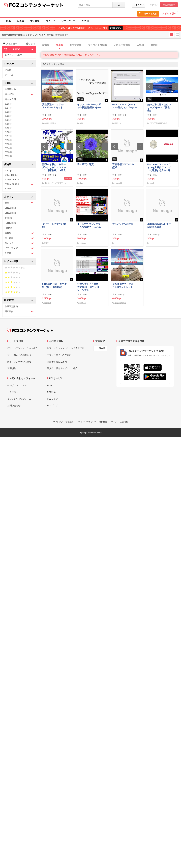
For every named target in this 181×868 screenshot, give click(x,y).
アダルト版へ (169, 14)
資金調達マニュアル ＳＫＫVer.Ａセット (124, 286)
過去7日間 (19, 95)
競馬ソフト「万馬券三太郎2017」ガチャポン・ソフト (89, 287)
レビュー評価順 (122, 45)
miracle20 (118, 183)
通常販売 (19, 312)
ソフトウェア (68, 21)
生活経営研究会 (50, 123)
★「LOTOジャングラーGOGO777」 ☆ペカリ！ (89, 227)
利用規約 (12, 368)
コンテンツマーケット (42, 5)
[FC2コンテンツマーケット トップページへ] (30, 330)
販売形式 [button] (19, 300)
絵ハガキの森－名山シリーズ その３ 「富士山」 (159, 107)
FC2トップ (58, 422)
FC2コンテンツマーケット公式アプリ (66, 348)
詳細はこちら (115, 28)
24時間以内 (10, 89)
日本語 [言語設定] (102, 348)
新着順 (46, 45)
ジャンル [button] (19, 64)
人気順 (140, 45)
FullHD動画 (10, 223)
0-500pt (8, 171)
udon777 (83, 243)
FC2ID (50, 385)
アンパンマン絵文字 (123, 224)
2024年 (8, 108)
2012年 (8, 156)
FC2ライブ (52, 399)
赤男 (81, 123)
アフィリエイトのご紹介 (59, 355)
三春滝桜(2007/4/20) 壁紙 (124, 166)
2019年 (8, 128)
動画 (8, 21)
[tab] (111, 45)
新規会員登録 (169, 5)
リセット (31, 44)
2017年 (8, 136)
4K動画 (8, 218)
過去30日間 (10, 99)
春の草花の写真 (85, 164)
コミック (50, 21)
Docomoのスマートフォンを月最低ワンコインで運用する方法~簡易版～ (159, 167)
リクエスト (13, 392)
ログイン (154, 5)
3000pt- (8, 189)
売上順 (59, 45)
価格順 (154, 45)
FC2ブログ (52, 406)
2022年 (8, 116)
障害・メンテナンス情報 (19, 362)
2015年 (8, 144)
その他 (85, 21)
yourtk (152, 183)
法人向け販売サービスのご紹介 (62, 368)
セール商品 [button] (19, 49)
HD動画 (8, 228)
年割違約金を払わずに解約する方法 (159, 226)
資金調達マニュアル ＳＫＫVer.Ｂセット (54, 106)
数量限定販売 (11, 306)
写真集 (20, 21)
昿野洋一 (48, 243)
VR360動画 (10, 213)
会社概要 (70, 422)
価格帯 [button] (19, 165)
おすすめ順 (76, 45)
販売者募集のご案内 (57, 362)
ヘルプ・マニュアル (17, 385)
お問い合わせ (14, 406)
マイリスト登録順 (98, 45)
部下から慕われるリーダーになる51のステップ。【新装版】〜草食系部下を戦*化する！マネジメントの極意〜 (54, 167)
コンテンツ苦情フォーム (19, 399)
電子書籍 (35, 21)
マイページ (138, 5)
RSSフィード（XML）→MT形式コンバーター (125, 106)
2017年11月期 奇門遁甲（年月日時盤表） (54, 286)
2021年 (8, 120)
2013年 (8, 152)
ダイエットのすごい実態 (54, 226)
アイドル (9, 75)
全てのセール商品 (13, 55)
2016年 (8, 140)
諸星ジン (118, 123)
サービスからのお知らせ (19, 355)
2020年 (8, 124)
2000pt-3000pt (19, 184)
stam (81, 183)
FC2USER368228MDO (158, 123)
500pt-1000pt (11, 175)
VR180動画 (10, 208)
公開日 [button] (19, 83)
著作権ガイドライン (108, 422)
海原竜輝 (48, 303)
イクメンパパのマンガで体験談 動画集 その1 (89, 106)
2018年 (8, 132)
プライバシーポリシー (86, 422)
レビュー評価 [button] (19, 262)
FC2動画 (51, 392)
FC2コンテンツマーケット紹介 (23, 348)
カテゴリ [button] (19, 197)
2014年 (8, 148)
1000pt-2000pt (12, 180)
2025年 (8, 104)
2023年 (8, 112)
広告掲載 (124, 422)
